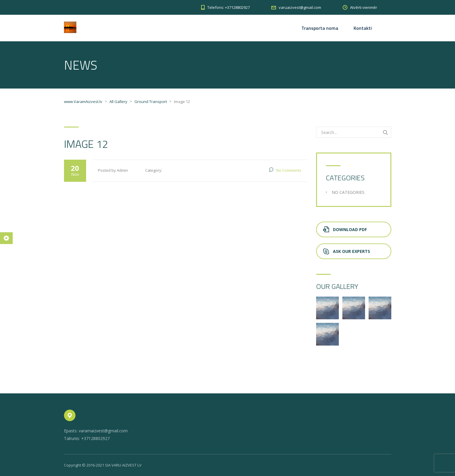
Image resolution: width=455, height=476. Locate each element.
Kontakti (363, 28)
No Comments (289, 170)
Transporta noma (320, 28)
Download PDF (345, 229)
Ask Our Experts (347, 251)
